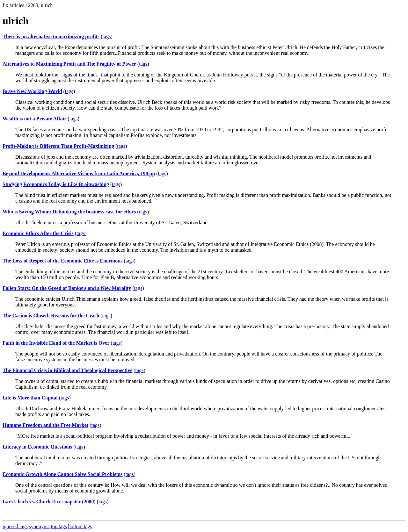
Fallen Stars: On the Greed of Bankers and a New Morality (67, 288)
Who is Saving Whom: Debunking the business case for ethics (69, 212)
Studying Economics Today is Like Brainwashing (56, 184)
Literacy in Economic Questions (37, 447)
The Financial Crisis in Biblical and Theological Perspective (67, 370)
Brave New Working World (32, 91)
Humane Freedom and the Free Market (45, 425)
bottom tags (80, 526)
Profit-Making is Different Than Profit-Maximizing (58, 146)
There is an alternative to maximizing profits (51, 36)
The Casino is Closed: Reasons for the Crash (51, 316)
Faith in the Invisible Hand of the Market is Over (56, 343)
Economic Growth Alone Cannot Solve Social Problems (62, 474)
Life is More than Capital (30, 398)
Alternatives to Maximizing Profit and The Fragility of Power (69, 64)
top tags (59, 526)
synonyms (39, 526)
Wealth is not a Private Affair (34, 119)
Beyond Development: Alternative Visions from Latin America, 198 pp (79, 173)
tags (107, 36)
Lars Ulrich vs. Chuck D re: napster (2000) (49, 502)
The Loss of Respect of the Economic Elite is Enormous (62, 261)
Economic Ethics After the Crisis (38, 233)
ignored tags (15, 526)
